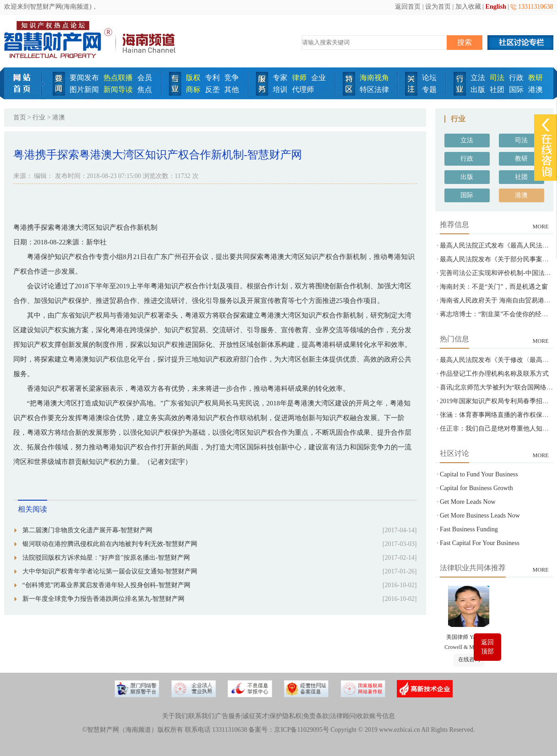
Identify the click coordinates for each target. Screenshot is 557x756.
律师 (299, 78)
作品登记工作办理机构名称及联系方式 (494, 374)
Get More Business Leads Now (480, 516)
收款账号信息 (376, 716)
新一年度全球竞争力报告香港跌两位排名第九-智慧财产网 (104, 599)
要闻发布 (84, 78)
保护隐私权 (286, 716)
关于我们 (175, 716)
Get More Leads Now (468, 502)
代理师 (303, 89)
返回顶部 (487, 647)
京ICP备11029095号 (301, 730)
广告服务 (228, 716)
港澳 (535, 89)
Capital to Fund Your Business (479, 474)
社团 (497, 89)
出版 (478, 89)
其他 (232, 89)
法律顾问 (343, 716)
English (496, 7)
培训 (280, 89)
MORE (541, 227)
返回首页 (408, 7)
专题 (429, 89)
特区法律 (374, 89)
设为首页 (438, 7)
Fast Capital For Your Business (480, 543)
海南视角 (374, 78)
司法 (497, 78)
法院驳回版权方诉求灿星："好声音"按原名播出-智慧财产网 (106, 558)
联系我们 (201, 716)
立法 (478, 78)
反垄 (212, 89)
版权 (193, 78)
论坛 (429, 78)
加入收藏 (468, 7)
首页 (20, 117)
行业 (39, 117)
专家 (280, 78)
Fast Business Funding (469, 529)
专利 (212, 78)
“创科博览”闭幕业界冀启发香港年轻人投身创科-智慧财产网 (106, 585)
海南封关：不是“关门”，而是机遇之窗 (494, 287)
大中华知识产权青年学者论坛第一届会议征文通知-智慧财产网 (110, 571)
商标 (193, 89)
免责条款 (316, 716)
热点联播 (118, 78)
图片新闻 (84, 89)
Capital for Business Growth (476, 488)
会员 (145, 78)
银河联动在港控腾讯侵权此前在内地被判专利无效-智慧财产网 (110, 544)
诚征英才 (255, 716)
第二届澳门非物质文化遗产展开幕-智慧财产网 (88, 530)
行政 (516, 78)
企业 (319, 78)
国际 (516, 89)
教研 (535, 78)
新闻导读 (118, 89)
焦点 (145, 89)
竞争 (232, 78)
